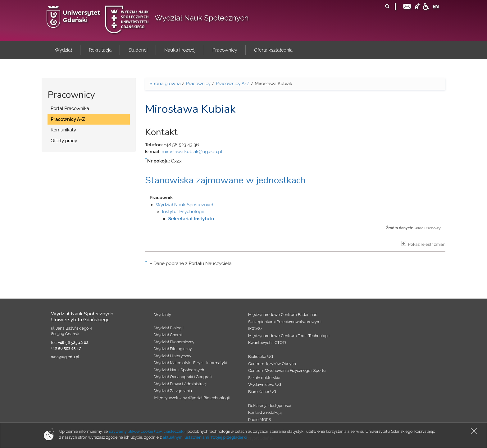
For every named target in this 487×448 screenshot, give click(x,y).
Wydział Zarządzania (173, 391)
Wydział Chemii (168, 335)
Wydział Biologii (169, 328)
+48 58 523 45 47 (66, 348)
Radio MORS (260, 420)
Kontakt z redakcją (265, 412)
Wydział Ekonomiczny (174, 342)
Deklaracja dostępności (269, 406)
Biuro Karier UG (262, 392)
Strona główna (165, 84)
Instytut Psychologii (183, 212)
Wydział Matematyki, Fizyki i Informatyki (191, 363)
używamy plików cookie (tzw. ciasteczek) (147, 431)
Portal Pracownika (70, 108)
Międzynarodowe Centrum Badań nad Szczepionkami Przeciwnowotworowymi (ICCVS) (285, 322)
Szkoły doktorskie (264, 378)
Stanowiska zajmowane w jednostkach (225, 180)
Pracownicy (198, 84)
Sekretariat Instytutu (191, 219)
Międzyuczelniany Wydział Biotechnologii (192, 398)
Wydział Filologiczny (173, 349)
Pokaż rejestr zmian (423, 244)
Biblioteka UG (261, 357)
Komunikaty (63, 130)
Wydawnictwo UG (265, 384)
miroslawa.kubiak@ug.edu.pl (192, 152)
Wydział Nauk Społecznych (202, 18)
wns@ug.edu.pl (65, 357)
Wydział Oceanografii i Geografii (183, 377)
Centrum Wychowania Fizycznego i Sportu (287, 370)
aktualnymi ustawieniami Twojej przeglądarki (205, 437)
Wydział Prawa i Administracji (181, 384)
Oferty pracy (64, 141)
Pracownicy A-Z (68, 119)
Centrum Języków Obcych (272, 364)
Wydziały (163, 315)
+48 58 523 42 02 (73, 343)
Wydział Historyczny (173, 356)
